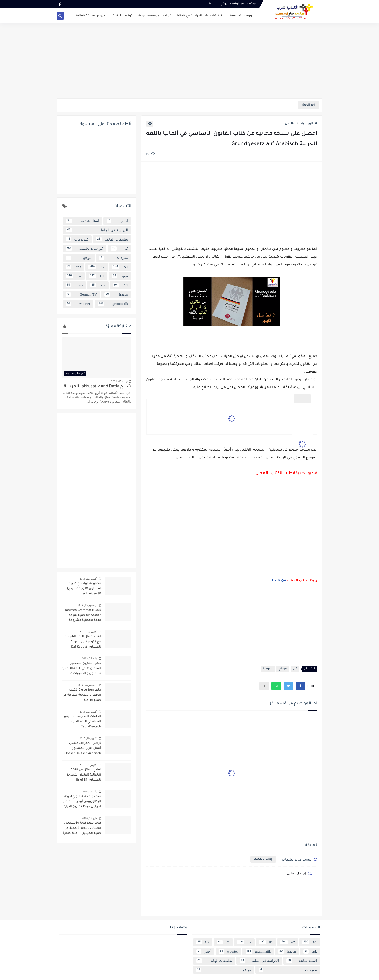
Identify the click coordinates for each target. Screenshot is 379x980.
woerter (78, 304)
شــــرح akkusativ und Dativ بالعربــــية (98, 387)
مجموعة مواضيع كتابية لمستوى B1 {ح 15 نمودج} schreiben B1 (84, 589)
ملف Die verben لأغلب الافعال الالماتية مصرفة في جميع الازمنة (82, 695)
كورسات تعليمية (242, 16)
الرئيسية (309, 124)
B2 (74, 276)
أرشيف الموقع (230, 4)
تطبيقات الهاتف (112, 239)
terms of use (249, 4)
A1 (120, 267)
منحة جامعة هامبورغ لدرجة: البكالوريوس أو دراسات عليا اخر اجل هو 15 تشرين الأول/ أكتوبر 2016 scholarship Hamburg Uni (82, 802)
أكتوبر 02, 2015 (88, 712)
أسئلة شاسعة (216, 16)
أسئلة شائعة (83, 221)
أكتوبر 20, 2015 (88, 738)
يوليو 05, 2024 (119, 381)
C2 (98, 285)
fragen (268, 669)
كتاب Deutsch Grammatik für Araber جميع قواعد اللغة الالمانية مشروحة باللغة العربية (83, 616)
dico (74, 285)
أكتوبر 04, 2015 (88, 765)
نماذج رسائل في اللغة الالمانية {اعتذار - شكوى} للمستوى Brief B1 (84, 775)
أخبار (117, 221)
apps (120, 276)
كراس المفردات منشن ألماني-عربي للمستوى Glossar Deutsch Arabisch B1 (83, 749)
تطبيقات (115, 16)
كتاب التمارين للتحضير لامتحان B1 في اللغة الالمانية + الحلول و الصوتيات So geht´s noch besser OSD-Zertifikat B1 (81, 669)
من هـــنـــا (279, 581)
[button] (300, 686)
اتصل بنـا (213, 4)
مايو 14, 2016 (90, 792)
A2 (97, 267)
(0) (150, 154)
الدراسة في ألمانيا (189, 16)
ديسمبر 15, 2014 (87, 605)
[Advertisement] (189, 61)
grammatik (113, 304)
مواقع (283, 669)
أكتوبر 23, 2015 (88, 632)
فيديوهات (77, 239)
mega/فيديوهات (148, 16)
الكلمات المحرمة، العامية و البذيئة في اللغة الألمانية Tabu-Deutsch (83, 722)
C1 (120, 285)
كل (289, 124)
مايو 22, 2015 (90, 658)
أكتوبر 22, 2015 (88, 579)
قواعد (129, 16)
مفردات (168, 16)
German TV (81, 294)
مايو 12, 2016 (90, 818)
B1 (97, 276)
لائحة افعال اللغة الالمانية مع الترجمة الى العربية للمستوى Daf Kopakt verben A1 (83, 642)
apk (73, 267)
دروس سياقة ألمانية (91, 16)
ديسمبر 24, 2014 (87, 685)
